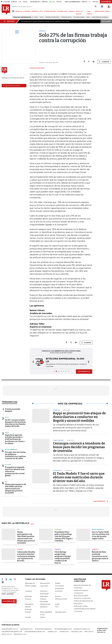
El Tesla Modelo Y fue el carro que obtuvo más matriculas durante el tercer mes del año (79, 477)
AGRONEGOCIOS (62, 11)
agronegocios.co (26, 629)
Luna (42, 17)
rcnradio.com (64, 631)
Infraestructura (45, 604)
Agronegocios (30, 583)
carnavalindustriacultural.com (35, 631)
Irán (88, 17)
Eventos (58, 596)
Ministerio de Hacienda (100, 17)
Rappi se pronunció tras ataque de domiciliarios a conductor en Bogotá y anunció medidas (79, 417)
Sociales (28, 617)
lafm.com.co (89, 631)
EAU (6, 482)
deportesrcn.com (20, 634)
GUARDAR (104, 62)
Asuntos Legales (31, 586)
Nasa (36, 17)
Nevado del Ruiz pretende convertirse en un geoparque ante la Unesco (100, 556)
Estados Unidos (79, 17)
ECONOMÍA (27, 11)
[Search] (96, 7)
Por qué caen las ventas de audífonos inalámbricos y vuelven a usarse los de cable (15, 455)
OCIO (41, 11)
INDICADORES (100, 11)
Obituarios (44, 607)
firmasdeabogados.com (63, 629)
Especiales (44, 596)
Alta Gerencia (45, 583)
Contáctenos (78, 593)
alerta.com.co (7, 634)
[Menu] (14, 11)
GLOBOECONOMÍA (50, 11)
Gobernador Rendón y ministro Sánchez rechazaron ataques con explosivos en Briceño (26, 556)
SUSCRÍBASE (106, 2)
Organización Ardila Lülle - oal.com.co (102, 630)
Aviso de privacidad (81, 596)
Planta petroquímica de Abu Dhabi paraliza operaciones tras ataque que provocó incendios (15, 489)
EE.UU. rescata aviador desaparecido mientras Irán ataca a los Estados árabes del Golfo (15, 423)
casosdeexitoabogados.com (12, 631)
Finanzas (58, 549)
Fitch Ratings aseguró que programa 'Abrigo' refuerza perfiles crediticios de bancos (63, 557)
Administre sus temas (11, 86)
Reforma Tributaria (52, 17)
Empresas (28, 596)
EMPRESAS (35, 11)
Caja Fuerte (44, 586)
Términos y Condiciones (82, 598)
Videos (42, 617)
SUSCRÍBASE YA (84, 371)
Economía (59, 591)
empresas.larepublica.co (43, 629)
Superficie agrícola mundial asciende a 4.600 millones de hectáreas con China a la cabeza (15, 439)
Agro (7, 432)
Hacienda (58, 529)
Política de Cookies (81, 606)
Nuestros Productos (81, 590)
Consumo (28, 591)
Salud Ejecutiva (61, 612)
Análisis (58, 583)
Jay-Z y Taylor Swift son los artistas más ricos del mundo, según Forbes (101, 535)
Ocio (57, 607)
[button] (33, 362)
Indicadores (29, 604)
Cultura (8, 465)
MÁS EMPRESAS (99, 501)
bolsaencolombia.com (82, 629)
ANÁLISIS (72, 11)
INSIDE (107, 11)
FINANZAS (19, 11)
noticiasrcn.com (77, 631)
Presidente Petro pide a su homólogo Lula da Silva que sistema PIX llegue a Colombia (64, 536)
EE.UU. (7, 417)
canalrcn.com (52, 631)
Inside (57, 604)
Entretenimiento (11, 450)
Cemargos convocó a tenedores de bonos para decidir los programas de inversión (79, 447)
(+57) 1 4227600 (8, 594)
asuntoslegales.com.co (10, 629)
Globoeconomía (61, 599)
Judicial (20, 549)
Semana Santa (67, 17)
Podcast (28, 612)
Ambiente (95, 549)
